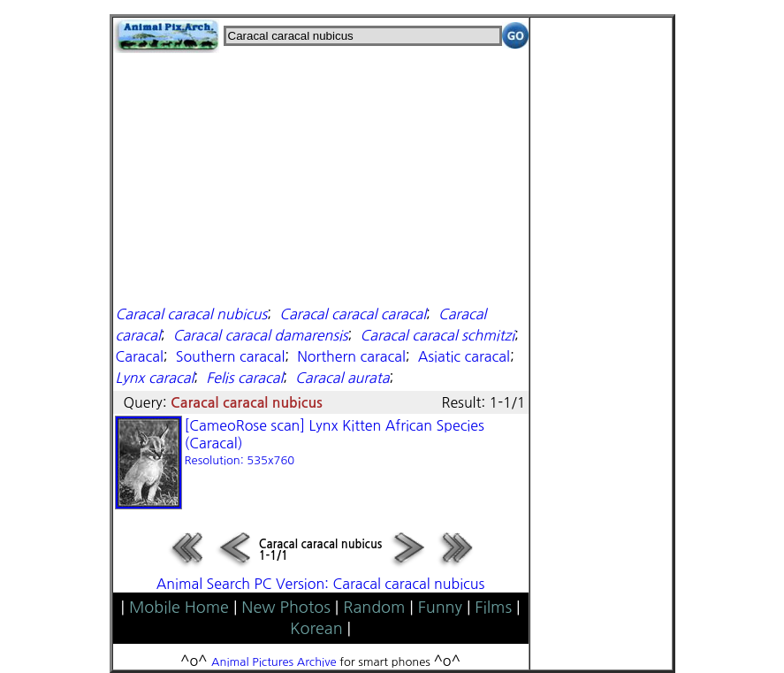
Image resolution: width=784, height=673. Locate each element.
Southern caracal (231, 356)
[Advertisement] (321, 177)
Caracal (140, 356)
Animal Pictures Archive (274, 662)
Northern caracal (351, 356)
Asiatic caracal (464, 356)
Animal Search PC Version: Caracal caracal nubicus (321, 584)
